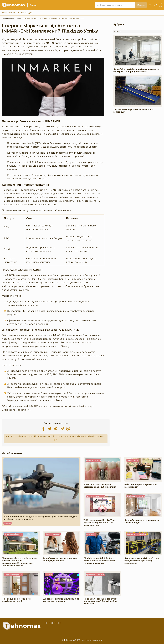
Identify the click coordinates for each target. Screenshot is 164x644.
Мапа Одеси (8, 13)
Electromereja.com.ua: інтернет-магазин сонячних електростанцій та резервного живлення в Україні (19, 562)
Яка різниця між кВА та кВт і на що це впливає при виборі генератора (142, 561)
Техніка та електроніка (96, 496)
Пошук (141, 5)
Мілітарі (7, 523)
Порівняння (150, 5)
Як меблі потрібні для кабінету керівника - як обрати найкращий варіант (137, 70)
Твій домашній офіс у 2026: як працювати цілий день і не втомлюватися (100, 523)
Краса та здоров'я (93, 460)
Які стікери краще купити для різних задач (141, 486)
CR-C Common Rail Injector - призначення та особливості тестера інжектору (99, 561)
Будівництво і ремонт (136, 496)
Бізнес (118, 32)
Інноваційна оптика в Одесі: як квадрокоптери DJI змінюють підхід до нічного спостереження (40, 518)
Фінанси (49, 575)
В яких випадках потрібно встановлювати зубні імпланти (100, 486)
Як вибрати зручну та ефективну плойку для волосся (61, 559)
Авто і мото (91, 534)
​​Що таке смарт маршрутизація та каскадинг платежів (61, 600)
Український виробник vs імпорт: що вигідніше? (133, 111)
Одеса (33, 5)
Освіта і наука (133, 460)
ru (160, 6)
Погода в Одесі (25, 13)
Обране (155, 5)
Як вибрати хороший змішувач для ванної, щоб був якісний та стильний (100, 601)
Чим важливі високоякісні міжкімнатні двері (16, 600)
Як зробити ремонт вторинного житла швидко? (142, 521)
